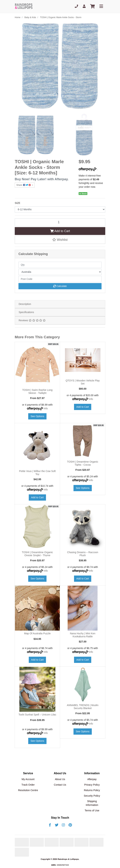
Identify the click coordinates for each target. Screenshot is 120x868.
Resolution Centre (28, 790)
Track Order (28, 785)
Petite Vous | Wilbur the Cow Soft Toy (37, 473)
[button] (60, 240)
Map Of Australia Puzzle (37, 633)
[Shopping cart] (92, 6)
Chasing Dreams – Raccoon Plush (83, 554)
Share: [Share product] (24, 185)
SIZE (17, 203)
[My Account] (84, 6)
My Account (28, 779)
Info (46, 408)
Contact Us (60, 785)
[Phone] (76, 6)
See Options (37, 416)
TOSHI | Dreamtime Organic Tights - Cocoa (83, 463)
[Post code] (60, 279)
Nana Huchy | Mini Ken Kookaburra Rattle (83, 635)
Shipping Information (92, 803)
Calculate (60, 286)
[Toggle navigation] (101, 6)
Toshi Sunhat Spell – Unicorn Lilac (37, 715)
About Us (60, 779)
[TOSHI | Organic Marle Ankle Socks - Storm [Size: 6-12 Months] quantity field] (60, 222)
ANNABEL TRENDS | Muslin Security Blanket (83, 707)
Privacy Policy (92, 785)
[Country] (60, 272)
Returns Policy (92, 790)
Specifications (26, 312)
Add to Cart (60, 231)
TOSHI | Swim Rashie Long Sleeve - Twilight (37, 391)
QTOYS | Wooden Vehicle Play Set (83, 382)
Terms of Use (92, 810)
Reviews (32, 320)
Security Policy (92, 796)
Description (25, 304)
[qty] (60, 265)
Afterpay (92, 779)
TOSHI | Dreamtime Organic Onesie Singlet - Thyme (37, 554)
